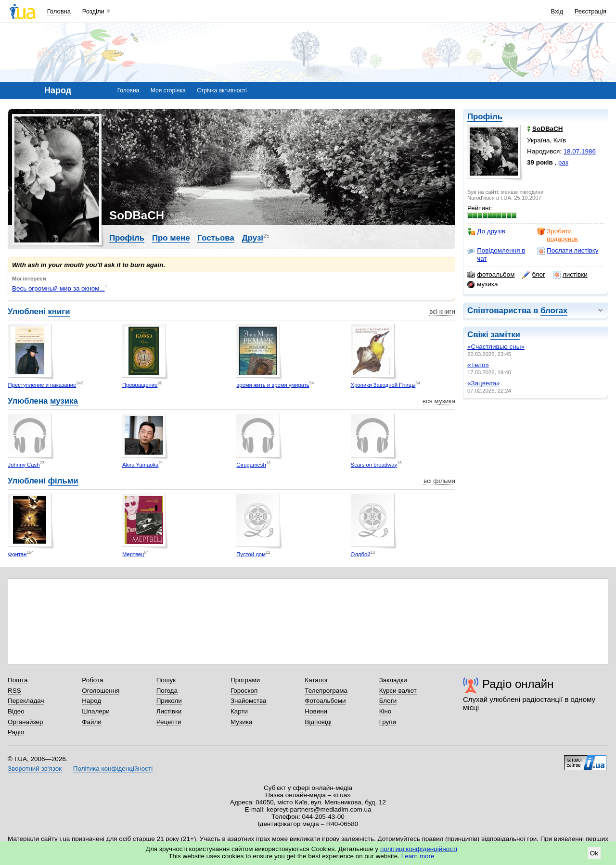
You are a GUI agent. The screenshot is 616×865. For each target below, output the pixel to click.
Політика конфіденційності (113, 769)
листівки (570, 275)
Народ (91, 701)
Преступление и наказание (42, 385)
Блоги (388, 701)
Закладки (393, 680)
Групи (388, 722)
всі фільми (439, 481)
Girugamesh (251, 465)
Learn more (418, 856)
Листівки (169, 711)
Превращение (140, 385)
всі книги (442, 312)
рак (563, 162)
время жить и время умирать (273, 385)
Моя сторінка (168, 90)
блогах (554, 311)
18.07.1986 (580, 151)
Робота (92, 680)
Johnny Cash (24, 465)
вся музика (439, 401)
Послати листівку (568, 251)
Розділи (93, 11)
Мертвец (133, 554)
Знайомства (249, 701)
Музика (241, 722)
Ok (594, 853)
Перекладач (26, 701)
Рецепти (169, 722)
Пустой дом (251, 554)
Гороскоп (244, 691)
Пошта (18, 680)
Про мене (171, 238)
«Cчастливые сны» (496, 347)
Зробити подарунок (558, 235)
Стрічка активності (222, 90)
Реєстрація (590, 11)
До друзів (486, 231)
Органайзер (25, 722)
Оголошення (101, 691)
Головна (59, 11)
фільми (63, 481)
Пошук (166, 680)
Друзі (253, 238)
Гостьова (216, 238)
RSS (14, 691)
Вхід (557, 11)
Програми (245, 680)
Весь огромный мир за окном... (58, 288)
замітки (505, 335)
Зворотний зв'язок (35, 769)
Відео (16, 711)
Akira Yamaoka (140, 465)
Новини (316, 711)
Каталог (316, 680)
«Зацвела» (484, 383)
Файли (92, 722)
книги (59, 312)
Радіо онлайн (518, 684)
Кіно (385, 711)
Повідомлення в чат (496, 254)
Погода (167, 691)
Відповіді (318, 722)
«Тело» (478, 365)
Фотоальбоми (325, 701)
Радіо (16, 732)
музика (482, 284)
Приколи (169, 701)
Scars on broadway (374, 465)
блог (533, 275)
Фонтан (18, 554)
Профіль (485, 117)
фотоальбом (491, 275)
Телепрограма (326, 691)
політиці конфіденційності (419, 849)
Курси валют (398, 691)
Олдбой (361, 554)
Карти (239, 711)
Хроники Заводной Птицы (383, 385)
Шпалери (96, 711)
